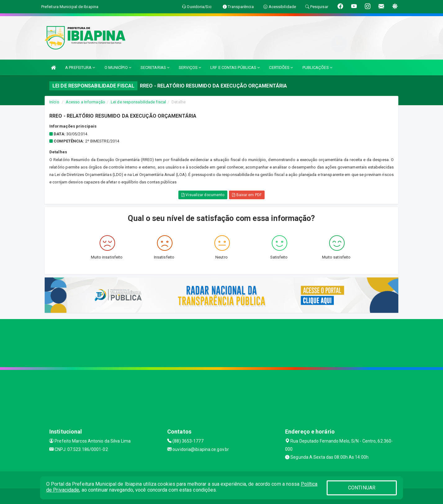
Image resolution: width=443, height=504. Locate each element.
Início (54, 102)
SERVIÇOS (190, 67)
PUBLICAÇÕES (317, 67)
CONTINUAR (362, 488)
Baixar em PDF (247, 195)
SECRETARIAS (155, 67)
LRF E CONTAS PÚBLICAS (235, 67)
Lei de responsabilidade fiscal (138, 102)
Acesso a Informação (85, 102)
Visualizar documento (203, 195)
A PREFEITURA (80, 67)
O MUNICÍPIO (118, 67)
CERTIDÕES (281, 67)
